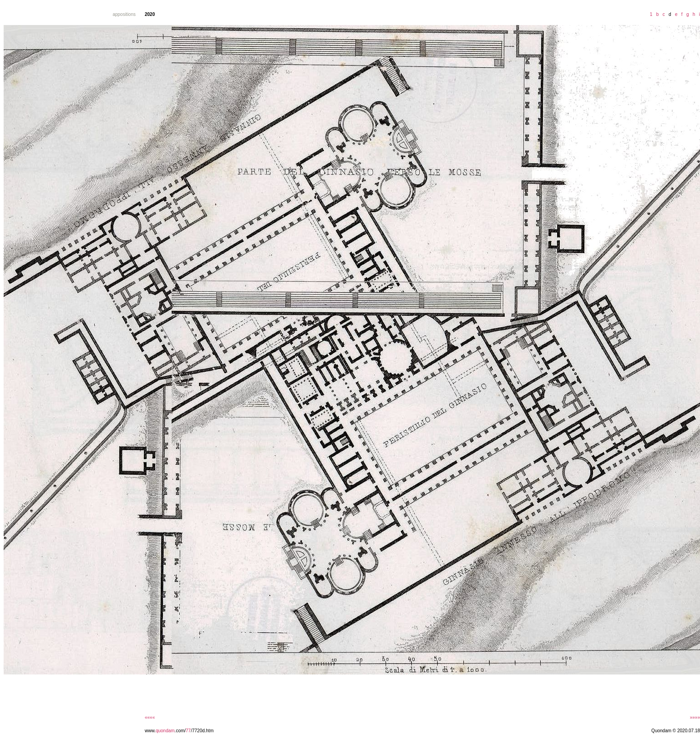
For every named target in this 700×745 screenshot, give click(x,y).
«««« (150, 717)
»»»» (695, 717)
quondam (165, 731)
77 (188, 731)
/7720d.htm (202, 731)
